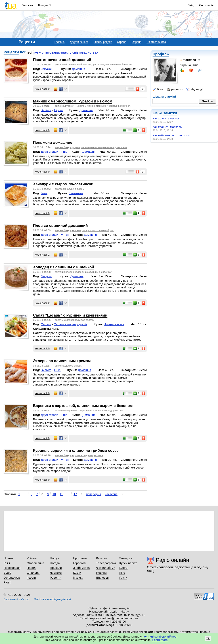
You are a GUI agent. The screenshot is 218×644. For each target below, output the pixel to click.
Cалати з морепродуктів (71, 324)
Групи (123, 578)
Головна (27, 5)
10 (54, 494)
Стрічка (122, 42)
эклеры (78, 366)
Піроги (59, 110)
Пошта (8, 558)
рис (111, 230)
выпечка (60, 106)
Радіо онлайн (173, 560)
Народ (31, 568)
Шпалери (33, 573)
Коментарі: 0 (42, 89)
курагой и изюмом (76, 106)
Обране (137, 42)
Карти (77, 573)
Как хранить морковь (167, 127)
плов (85, 230)
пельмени (96, 147)
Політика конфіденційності (52, 599)
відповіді (194, 90)
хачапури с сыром (74, 189)
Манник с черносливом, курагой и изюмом (73, 101)
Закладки (126, 558)
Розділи (43, 5)
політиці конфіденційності (160, 637)
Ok (208, 639)
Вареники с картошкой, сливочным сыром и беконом (83, 406)
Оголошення (36, 563)
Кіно (122, 573)
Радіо (7, 582)
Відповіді (103, 578)
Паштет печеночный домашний (62, 60)
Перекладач (12, 568)
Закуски (46, 69)
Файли (31, 578)
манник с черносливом (109, 106)
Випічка (46, 110)
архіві (172, 97)
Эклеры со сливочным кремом (62, 361)
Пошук (54, 558)
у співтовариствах (84, 52)
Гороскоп (79, 563)
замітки (170, 113)
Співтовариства (156, 42)
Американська (114, 324)
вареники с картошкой (79, 411)
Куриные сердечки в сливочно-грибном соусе (76, 451)
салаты (90, 320)
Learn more (160, 640)
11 (61, 494)
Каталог (102, 558)
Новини (102, 573)
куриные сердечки (83, 455)
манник (91, 106)
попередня (93, 494)
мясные (85, 147)
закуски (104, 65)
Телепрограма (106, 563)
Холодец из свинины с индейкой (64, 267)
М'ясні (65, 235)
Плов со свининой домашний (60, 226)
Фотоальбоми (106, 568)
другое (95, 65)
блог (158, 90)
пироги (127, 106)
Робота (32, 558)
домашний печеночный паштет (73, 65)
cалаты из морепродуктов (70, 320)
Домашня (79, 69)
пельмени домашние (115, 147)
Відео (7, 573)
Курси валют (128, 563)
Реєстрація (206, 5)
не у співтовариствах (51, 52)
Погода (55, 563)
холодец (69, 272)
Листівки (56, 573)
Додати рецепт (79, 42)
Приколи (56, 568)
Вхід (191, 5)
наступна (111, 494)
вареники (60, 411)
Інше (64, 152)
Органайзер (12, 578)
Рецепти (11, 52)
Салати (46, 324)
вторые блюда (63, 147)
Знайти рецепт (103, 42)
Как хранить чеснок (166, 118)
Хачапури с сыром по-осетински (63, 184)
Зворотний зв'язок (16, 599)
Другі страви (49, 152)
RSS (7, 563)
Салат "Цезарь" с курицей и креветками (70, 315)
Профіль (161, 54)
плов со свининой (99, 230)
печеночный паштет (121, 65)
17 (75, 494)
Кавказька (76, 193)
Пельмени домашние (53, 143)
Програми (80, 558)
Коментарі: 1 (42, 255)
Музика (78, 578)
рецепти (175, 90)
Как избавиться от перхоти (171, 135)
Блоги (123, 568)
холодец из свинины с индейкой (93, 272)
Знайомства (81, 568)
